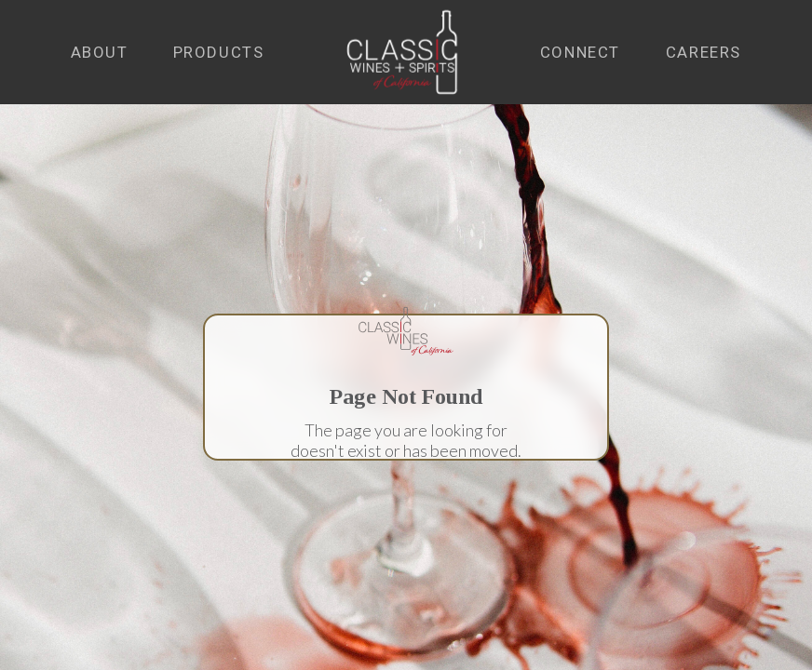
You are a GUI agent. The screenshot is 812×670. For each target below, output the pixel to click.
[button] (100, 53)
